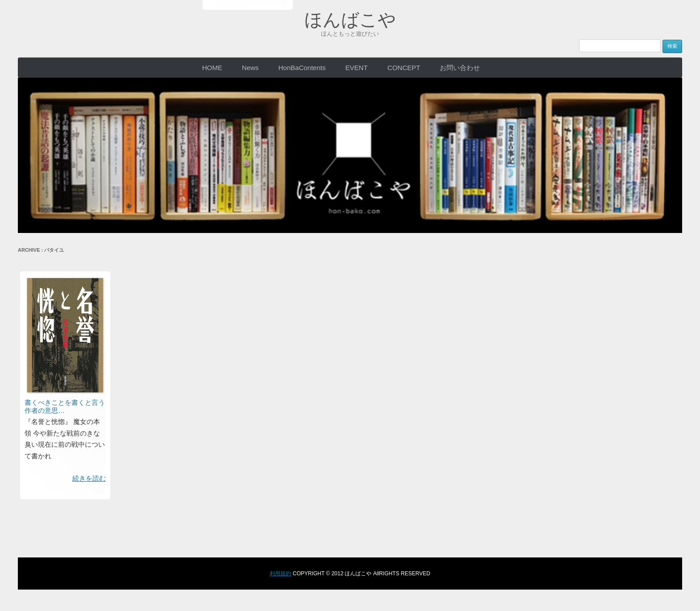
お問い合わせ (460, 68)
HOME (212, 68)
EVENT (357, 68)
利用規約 (280, 574)
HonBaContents (302, 68)
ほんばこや (350, 20)
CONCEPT (404, 68)
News (250, 68)
